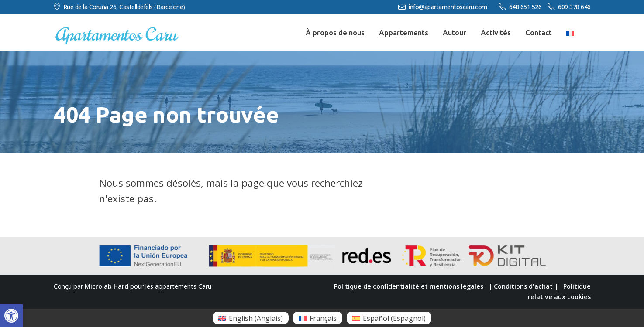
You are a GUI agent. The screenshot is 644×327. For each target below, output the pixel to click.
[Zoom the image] (117, 31)
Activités (496, 32)
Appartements (404, 32)
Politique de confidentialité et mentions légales (409, 286)
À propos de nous (335, 32)
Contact (539, 32)
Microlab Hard (107, 286)
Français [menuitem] (323, 318)
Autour (455, 32)
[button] (11, 316)
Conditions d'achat (523, 286)
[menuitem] (251, 318)
